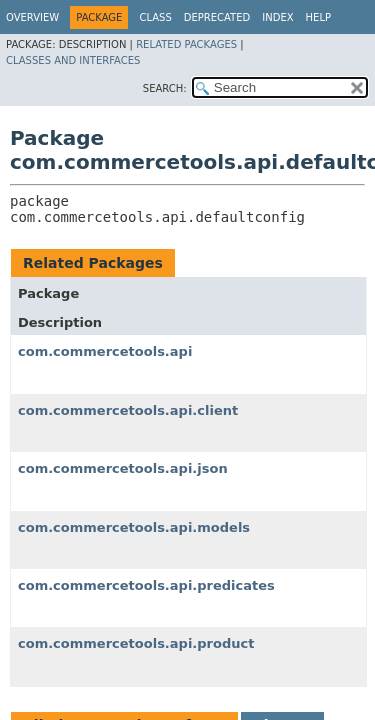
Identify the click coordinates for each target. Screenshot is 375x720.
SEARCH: (165, 88)
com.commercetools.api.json (123, 468)
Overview (32, 17)
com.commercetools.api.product (136, 643)
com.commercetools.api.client (128, 410)
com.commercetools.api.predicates (146, 585)
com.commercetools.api (105, 351)
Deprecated (217, 17)
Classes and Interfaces (73, 60)
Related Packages (186, 44)
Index (277, 17)
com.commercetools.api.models (134, 527)
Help (318, 17)
